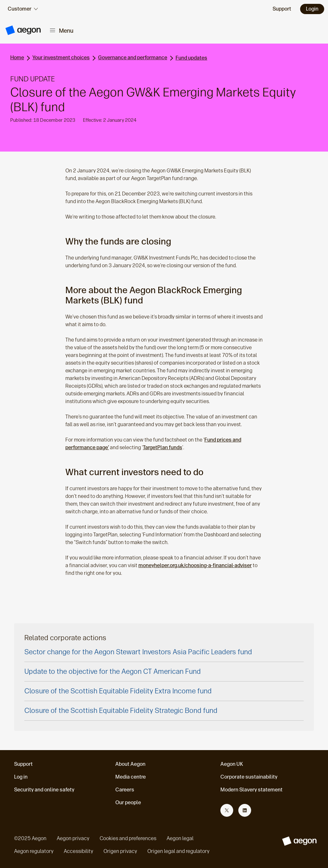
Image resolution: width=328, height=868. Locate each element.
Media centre (131, 777)
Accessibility (78, 851)
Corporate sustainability (249, 777)
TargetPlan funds (163, 447)
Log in (21, 777)
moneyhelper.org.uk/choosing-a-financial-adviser (195, 565)
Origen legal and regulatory (178, 851)
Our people (128, 802)
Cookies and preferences (128, 838)
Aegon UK (232, 764)
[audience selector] (23, 9)
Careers (125, 790)
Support (23, 764)
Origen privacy (120, 851)
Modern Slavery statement (251, 790)
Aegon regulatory (34, 851)
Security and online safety (44, 790)
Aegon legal (180, 838)
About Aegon (130, 764)
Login (312, 9)
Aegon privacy (73, 838)
